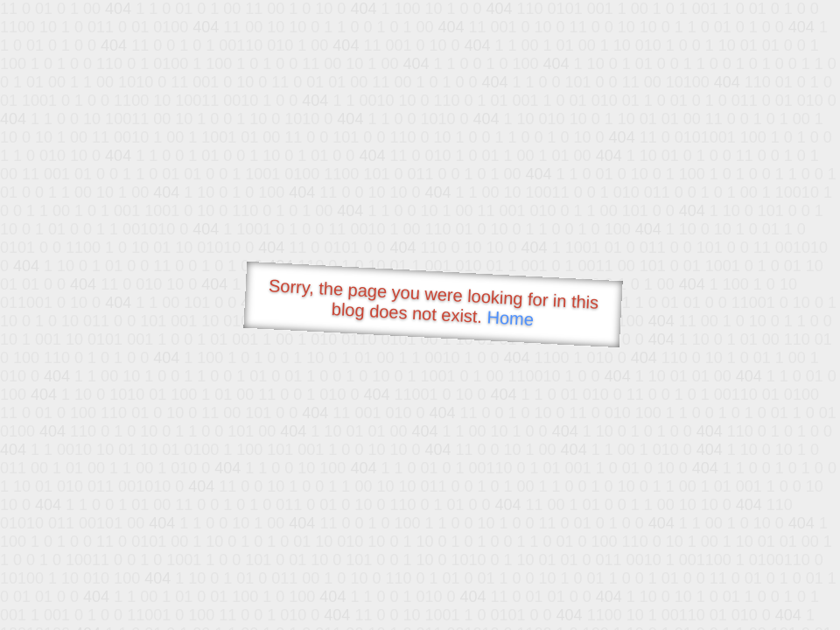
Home (510, 318)
